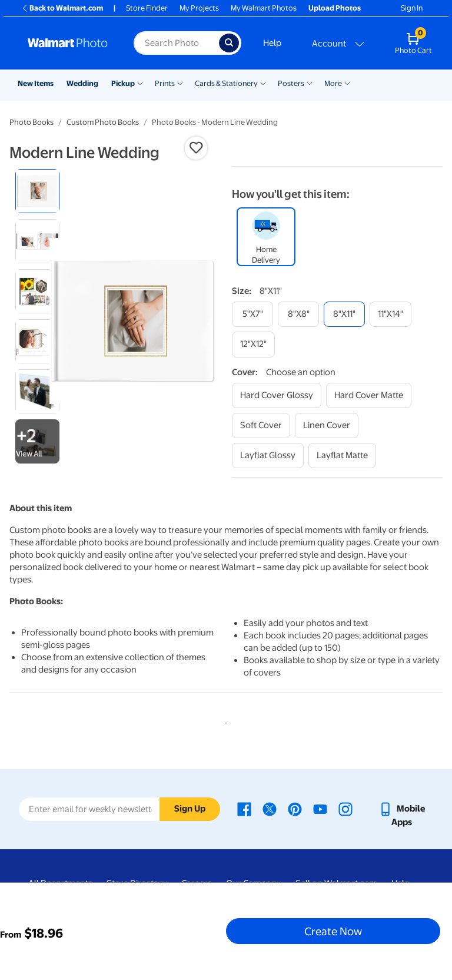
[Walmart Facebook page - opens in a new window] (244, 809)
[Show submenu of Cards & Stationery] (263, 82)
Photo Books (31, 122)
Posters (291, 83)
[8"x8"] (298, 314)
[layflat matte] (342, 456)
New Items (36, 83)
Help (272, 43)
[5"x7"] (252, 314)
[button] (196, 148)
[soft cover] (261, 426)
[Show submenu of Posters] (310, 82)
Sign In (412, 8)
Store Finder (147, 8)
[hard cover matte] (369, 395)
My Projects (199, 8)
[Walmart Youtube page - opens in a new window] (320, 809)
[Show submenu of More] (347, 82)
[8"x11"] (344, 314)
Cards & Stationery (226, 83)
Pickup (123, 83)
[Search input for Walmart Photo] (176, 43)
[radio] (37, 191)
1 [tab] (224, 721)
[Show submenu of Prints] (180, 82)
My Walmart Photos (264, 8)
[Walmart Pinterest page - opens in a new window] (295, 809)
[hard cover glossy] (277, 395)
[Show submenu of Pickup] (140, 82)
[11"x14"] (390, 314)
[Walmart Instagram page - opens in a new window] (345, 809)
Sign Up (190, 809)
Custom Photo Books (103, 122)
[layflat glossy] (268, 456)
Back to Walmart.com (62, 8)
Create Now (333, 931)
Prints (165, 83)
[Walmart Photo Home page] (68, 43)
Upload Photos (335, 8)
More (333, 83)
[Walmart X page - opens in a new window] (270, 809)
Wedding (82, 83)
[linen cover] (327, 426)
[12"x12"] (253, 344)
